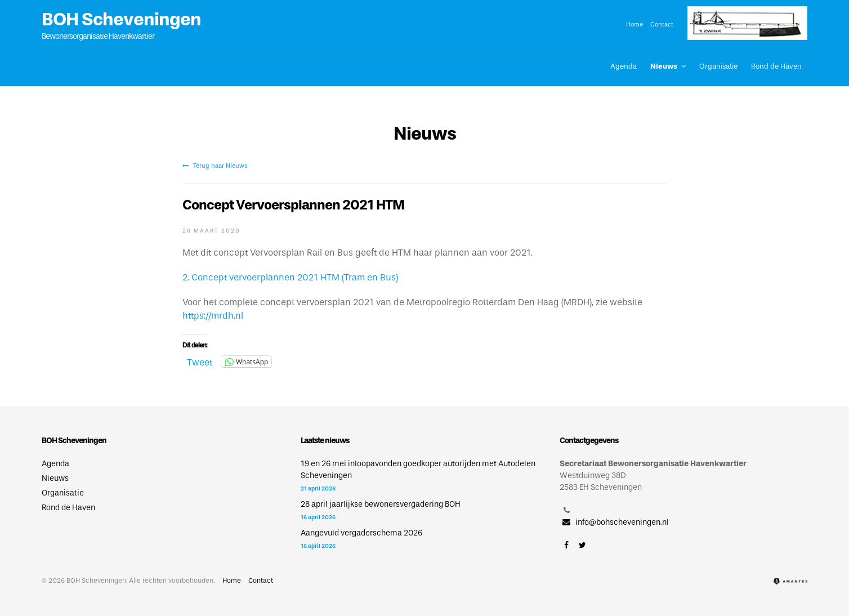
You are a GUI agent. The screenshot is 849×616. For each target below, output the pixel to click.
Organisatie (718, 66)
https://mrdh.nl (213, 316)
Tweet (200, 361)
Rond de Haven (776, 66)
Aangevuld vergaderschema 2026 (361, 533)
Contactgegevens (589, 441)
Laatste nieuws (325, 441)
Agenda (624, 66)
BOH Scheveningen (121, 19)
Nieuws (664, 66)
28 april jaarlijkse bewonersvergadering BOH (381, 504)
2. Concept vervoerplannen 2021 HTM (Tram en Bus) (290, 277)
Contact (662, 24)
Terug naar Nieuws (215, 166)
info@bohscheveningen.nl (614, 522)
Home (634, 24)
